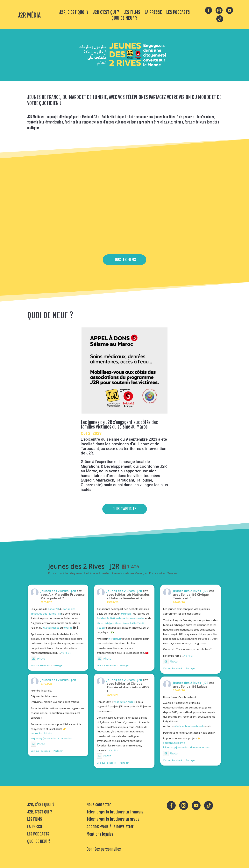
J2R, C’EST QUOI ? (74, 13)
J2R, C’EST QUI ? (40, 812)
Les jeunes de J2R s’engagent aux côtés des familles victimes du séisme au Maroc (119, 425)
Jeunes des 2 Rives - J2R (58, 591)
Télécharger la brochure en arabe (113, 819)
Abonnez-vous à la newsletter (110, 827)
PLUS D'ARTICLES (125, 509)
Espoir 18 (53, 609)
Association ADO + (124, 702)
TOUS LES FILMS (124, 260)
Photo (38, 658)
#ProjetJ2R (115, 639)
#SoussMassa (51, 628)
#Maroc (68, 628)
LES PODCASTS (178, 13)
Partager (58, 665)
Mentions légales (100, 834)
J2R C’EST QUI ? (106, 13)
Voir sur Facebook (40, 665)
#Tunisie (126, 614)
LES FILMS (132, 13)
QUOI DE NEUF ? (124, 19)
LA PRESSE (153, 13)
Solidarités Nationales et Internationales (121, 618)
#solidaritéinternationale (190, 726)
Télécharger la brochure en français (115, 812)
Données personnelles (104, 849)
